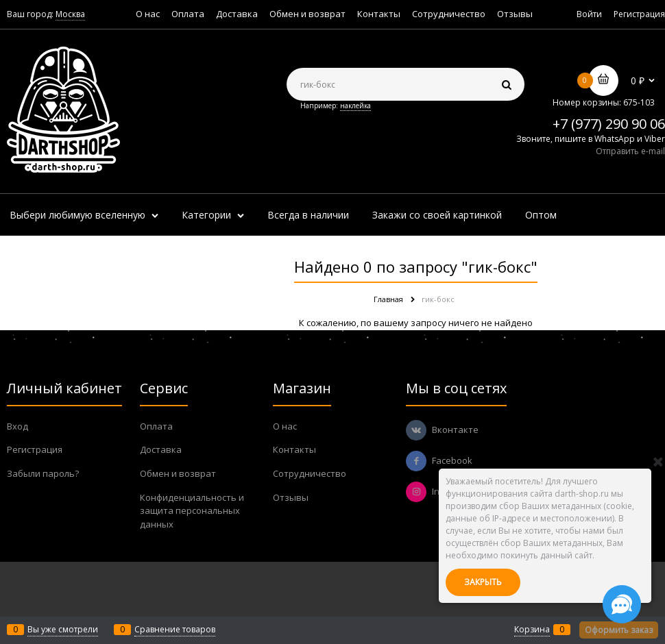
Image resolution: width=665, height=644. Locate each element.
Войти (589, 14)
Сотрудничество (449, 14)
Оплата (188, 14)
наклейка (355, 106)
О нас (148, 14)
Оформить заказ (619, 630)
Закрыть (483, 582)
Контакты (379, 14)
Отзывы (515, 14)
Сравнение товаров (175, 629)
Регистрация (639, 14)
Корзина (532, 629)
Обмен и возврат (307, 14)
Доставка (237, 14)
